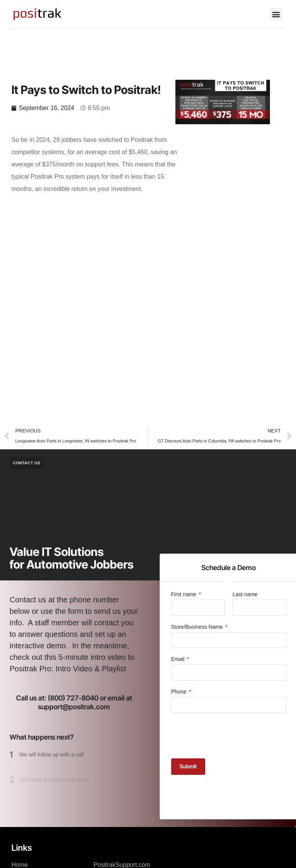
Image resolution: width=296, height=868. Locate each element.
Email (179, 659)
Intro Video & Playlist (91, 669)
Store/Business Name (198, 627)
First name (185, 594)
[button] (276, 14)
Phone (180, 692)
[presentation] (229, 736)
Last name (245, 594)
